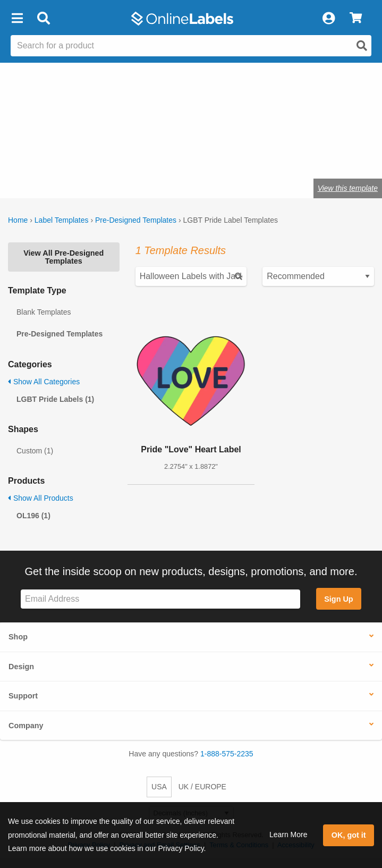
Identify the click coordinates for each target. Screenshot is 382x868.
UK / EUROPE (202, 787)
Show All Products (41, 498)
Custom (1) (35, 451)
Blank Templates (44, 312)
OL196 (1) (33, 516)
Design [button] (21, 667)
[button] (17, 19)
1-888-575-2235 (227, 754)
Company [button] (26, 726)
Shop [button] (18, 637)
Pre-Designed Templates (136, 220)
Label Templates (62, 220)
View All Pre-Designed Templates (63, 257)
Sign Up (338, 599)
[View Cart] (356, 19)
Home (18, 220)
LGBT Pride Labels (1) (55, 399)
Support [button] (23, 696)
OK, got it (349, 835)
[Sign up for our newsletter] (160, 599)
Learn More (288, 835)
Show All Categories (44, 382)
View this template (348, 188)
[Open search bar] (43, 19)
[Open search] (362, 46)
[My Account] (328, 19)
